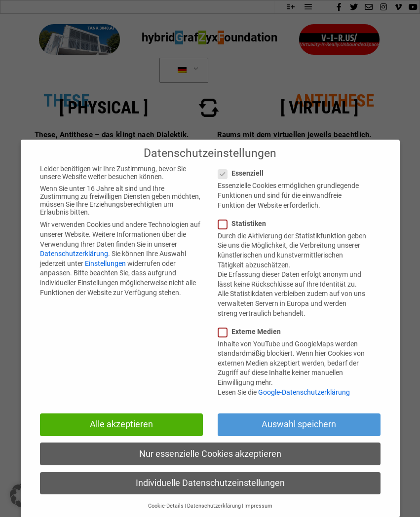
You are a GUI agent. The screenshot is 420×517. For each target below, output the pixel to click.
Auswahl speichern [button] (299, 439)
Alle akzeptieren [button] (121, 439)
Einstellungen (105, 278)
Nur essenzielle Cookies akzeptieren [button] (210, 468)
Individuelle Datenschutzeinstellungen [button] (210, 497)
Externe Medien (252, 346)
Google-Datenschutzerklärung (304, 406)
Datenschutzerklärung (74, 268)
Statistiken (245, 238)
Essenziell (244, 188)
